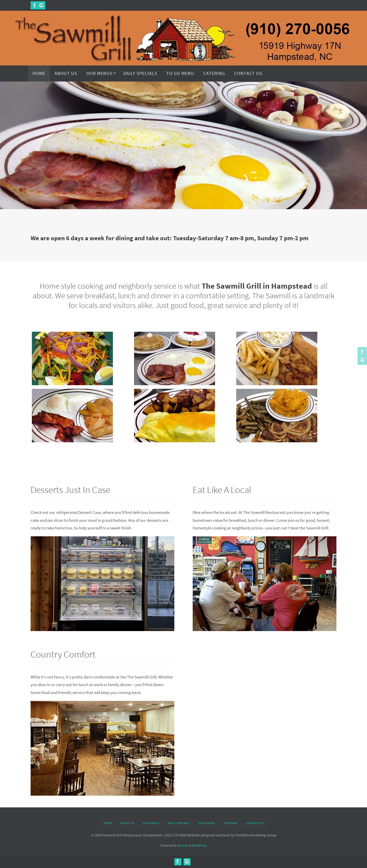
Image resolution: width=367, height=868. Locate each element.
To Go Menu (207, 823)
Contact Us (255, 823)
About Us (127, 823)
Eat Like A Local (228, 489)
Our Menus (151, 823)
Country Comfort (69, 654)
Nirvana (183, 845)
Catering (231, 823)
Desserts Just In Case (78, 489)
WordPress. (199, 845)
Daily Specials (179, 823)
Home (108, 823)
